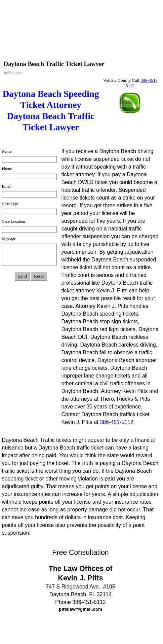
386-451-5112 (117, 422)
